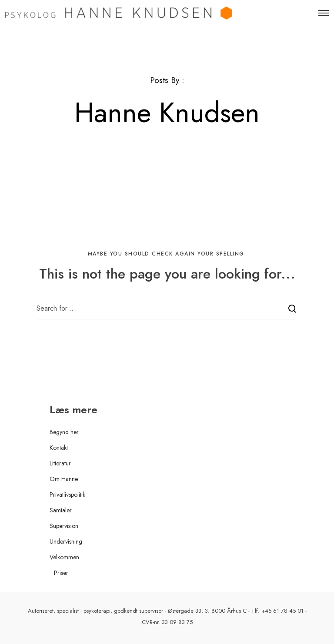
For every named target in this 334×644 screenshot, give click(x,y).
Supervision (64, 526)
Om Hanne (64, 479)
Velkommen (64, 557)
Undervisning (66, 541)
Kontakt (59, 448)
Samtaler (61, 510)
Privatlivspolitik (67, 495)
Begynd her (64, 432)
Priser (61, 573)
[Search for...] (167, 309)
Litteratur (60, 463)
